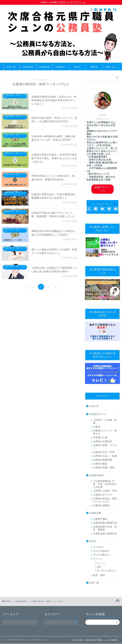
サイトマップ (37, 640)
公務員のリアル (61, 68)
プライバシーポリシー (17, 640)
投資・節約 (99, 575)
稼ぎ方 (78, 67)
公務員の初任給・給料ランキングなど (105, 501)
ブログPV (98, 547)
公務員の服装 (100, 464)
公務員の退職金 (101, 506)
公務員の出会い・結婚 (105, 456)
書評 (99, 567)
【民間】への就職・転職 (105, 422)
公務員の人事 (100, 438)
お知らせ (94, 407)
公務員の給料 (44, 68)
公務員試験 (28, 67)
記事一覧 (11, 67)
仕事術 (97, 427)
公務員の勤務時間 (103, 460)
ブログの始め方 (101, 551)
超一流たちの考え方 (106, 571)
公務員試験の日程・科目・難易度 (105, 529)
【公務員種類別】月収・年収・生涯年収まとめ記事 (105, 485)
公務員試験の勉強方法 (105, 523)
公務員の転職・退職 (104, 468)
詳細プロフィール (102, 189)
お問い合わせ (111, 68)
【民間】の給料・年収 (105, 491)
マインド (98, 559)
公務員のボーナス (103, 495)
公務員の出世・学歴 (104, 452)
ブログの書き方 (101, 555)
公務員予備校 (100, 519)
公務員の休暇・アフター (105, 447)
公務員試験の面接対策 (105, 534)
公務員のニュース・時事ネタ (105, 433)
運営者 (94, 67)
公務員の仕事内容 (103, 442)
